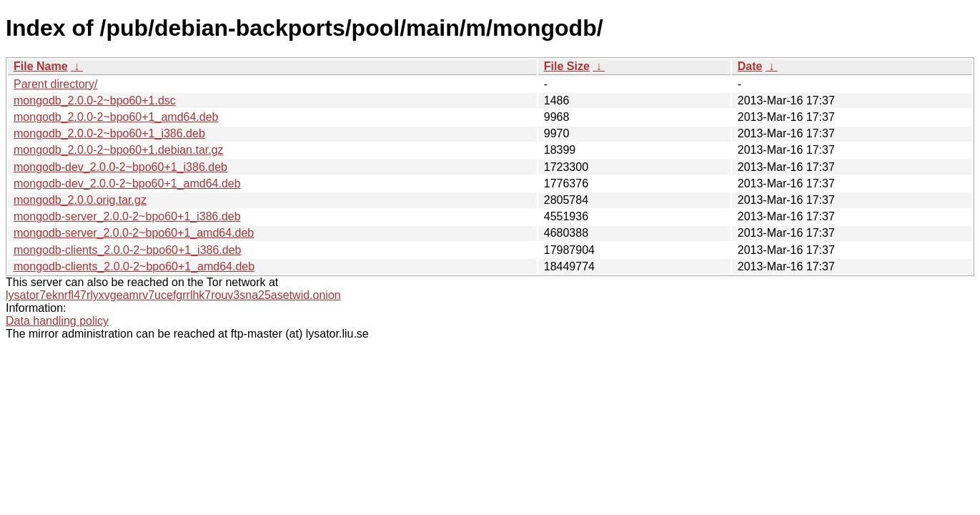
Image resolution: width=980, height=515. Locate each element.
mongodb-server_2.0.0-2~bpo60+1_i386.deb (127, 216)
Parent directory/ (55, 84)
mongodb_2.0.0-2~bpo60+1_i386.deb (109, 133)
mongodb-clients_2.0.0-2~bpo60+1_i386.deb (127, 250)
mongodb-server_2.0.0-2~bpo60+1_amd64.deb (134, 233)
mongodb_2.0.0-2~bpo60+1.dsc (95, 100)
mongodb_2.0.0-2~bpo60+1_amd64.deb (116, 117)
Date (750, 66)
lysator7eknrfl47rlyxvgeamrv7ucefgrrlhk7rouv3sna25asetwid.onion (173, 295)
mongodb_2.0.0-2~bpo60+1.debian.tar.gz (119, 150)
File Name (41, 66)
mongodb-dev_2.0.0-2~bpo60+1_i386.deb (120, 167)
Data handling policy (57, 321)
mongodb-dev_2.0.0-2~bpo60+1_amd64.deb (127, 183)
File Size (567, 66)
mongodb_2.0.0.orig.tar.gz (80, 200)
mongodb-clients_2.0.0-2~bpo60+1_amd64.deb (134, 266)
